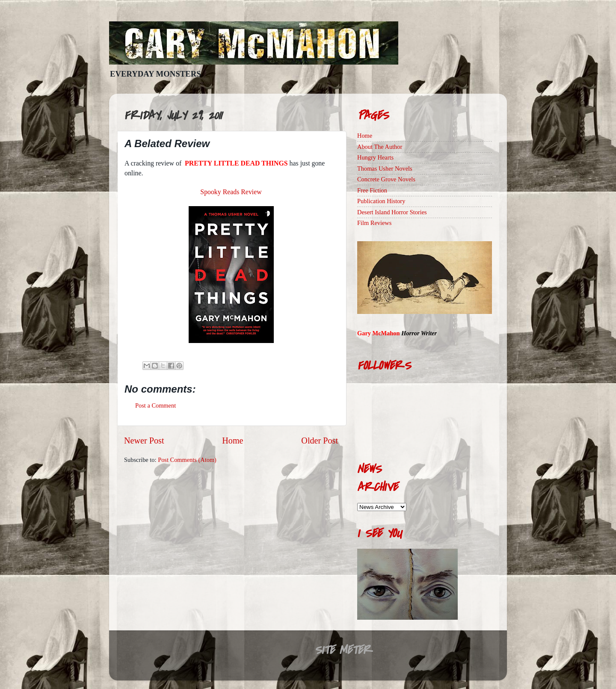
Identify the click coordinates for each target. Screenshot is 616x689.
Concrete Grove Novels (386, 179)
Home (232, 441)
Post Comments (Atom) (187, 460)
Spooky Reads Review (231, 192)
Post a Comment (155, 405)
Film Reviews (374, 223)
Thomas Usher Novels (385, 169)
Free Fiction (372, 190)
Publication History (381, 201)
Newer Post (144, 441)
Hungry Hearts (375, 157)
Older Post (320, 441)
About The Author (380, 147)
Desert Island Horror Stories (392, 212)
